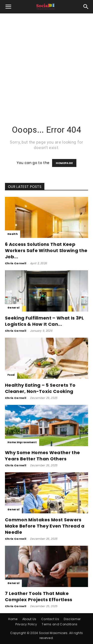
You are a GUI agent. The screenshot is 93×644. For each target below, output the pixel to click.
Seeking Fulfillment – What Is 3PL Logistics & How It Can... (45, 321)
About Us (29, 619)
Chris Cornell (16, 263)
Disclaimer (72, 619)
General (13, 308)
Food (11, 375)
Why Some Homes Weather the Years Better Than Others (42, 456)
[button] (8, 7)
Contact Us (50, 619)
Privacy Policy (26, 624)
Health (13, 234)
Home (13, 619)
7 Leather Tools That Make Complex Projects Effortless (39, 596)
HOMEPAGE (64, 163)
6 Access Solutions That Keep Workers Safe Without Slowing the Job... (46, 250)
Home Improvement (22, 442)
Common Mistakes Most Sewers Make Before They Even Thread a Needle (45, 526)
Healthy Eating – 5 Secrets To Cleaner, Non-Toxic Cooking (40, 388)
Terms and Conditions (60, 624)
